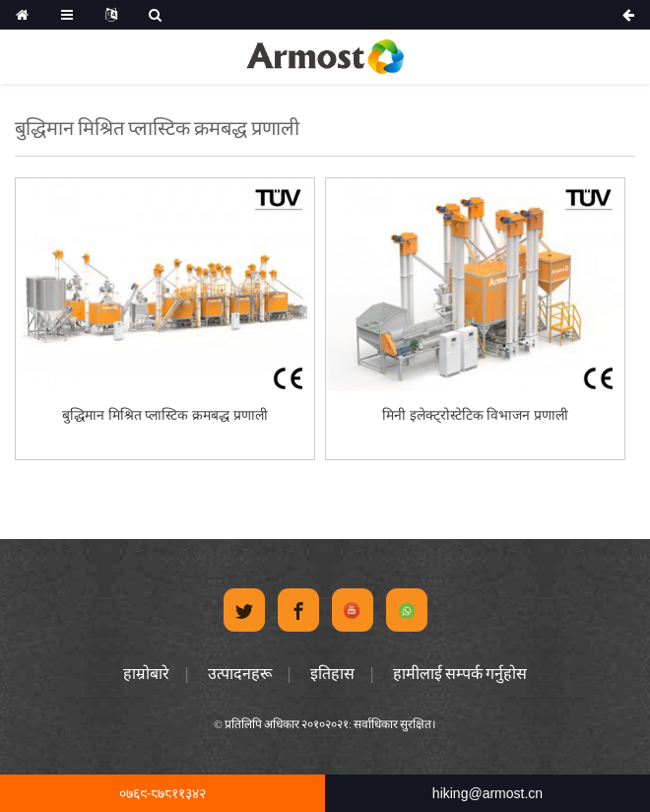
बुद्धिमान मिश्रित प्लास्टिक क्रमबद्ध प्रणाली (165, 415)
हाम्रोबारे (146, 673)
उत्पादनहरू (240, 673)
